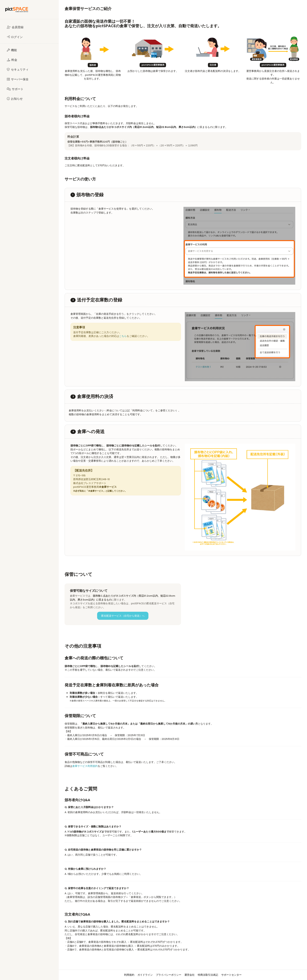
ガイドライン (145, 975)
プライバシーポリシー (169, 975)
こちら (123, 336)
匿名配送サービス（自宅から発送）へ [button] (123, 616)
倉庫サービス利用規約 (85, 766)
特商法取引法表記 (208, 975)
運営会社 (190, 975)
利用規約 (129, 975)
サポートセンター (231, 975)
